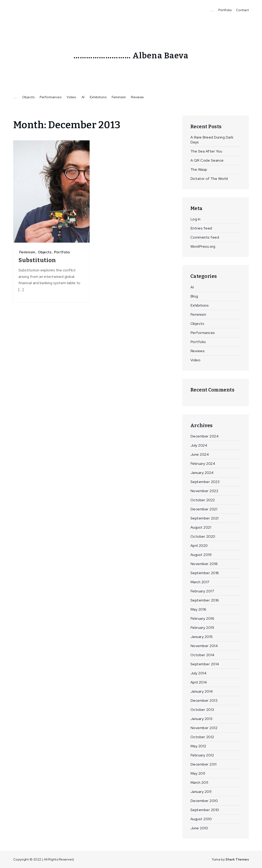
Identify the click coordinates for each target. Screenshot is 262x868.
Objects (28, 97)
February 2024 (203, 463)
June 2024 (200, 454)
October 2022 (203, 500)
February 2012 (202, 755)
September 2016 (205, 600)
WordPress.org (203, 246)
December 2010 (204, 801)
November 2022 (204, 491)
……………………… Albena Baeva (131, 56)
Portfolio (225, 10)
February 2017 (202, 591)
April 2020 (199, 545)
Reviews (137, 97)
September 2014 (205, 664)
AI (83, 97)
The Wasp (199, 169)
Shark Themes (237, 859)
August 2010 (201, 819)
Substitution (37, 260)
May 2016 (198, 609)
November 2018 (204, 564)
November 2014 (204, 646)
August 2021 (201, 527)
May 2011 (198, 773)
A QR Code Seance (207, 160)
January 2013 (201, 719)
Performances (51, 97)
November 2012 (204, 728)
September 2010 (205, 810)
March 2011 (199, 782)
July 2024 (199, 445)
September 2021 (205, 518)
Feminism (119, 97)
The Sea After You (206, 151)
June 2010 (199, 828)
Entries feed (201, 228)
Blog (194, 296)
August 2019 (201, 555)
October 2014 (202, 655)
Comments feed (205, 237)
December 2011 (203, 764)
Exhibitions (98, 97)
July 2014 (199, 673)
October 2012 (202, 737)
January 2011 (201, 792)
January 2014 (202, 691)
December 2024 (205, 436)
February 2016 (202, 618)
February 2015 (202, 628)
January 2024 (202, 473)
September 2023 (205, 482)
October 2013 (202, 710)
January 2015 (202, 637)
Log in (195, 219)
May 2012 (198, 746)
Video (71, 97)
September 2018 (205, 573)
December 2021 (204, 509)
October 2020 (203, 536)
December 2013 (204, 700)
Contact (243, 10)
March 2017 (200, 582)
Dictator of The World (209, 179)
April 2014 (199, 682)
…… (212, 10)
